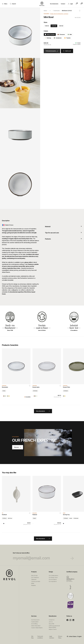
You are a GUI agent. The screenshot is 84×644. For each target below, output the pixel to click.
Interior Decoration (36, 626)
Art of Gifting (34, 624)
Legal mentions (52, 637)
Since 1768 (51, 624)
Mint (70, 34)
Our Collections (35, 577)
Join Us (51, 622)
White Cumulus (50, 34)
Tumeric (67, 38)
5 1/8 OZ (61, 26)
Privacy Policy (60, 637)
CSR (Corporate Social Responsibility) (54, 627)
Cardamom (58, 38)
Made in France (53, 629)
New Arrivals (34, 575)
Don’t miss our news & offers (42, 556)
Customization (35, 622)
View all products (43, 411)
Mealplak (33, 585)
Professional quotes (52, 51)
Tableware (34, 579)
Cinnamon (61, 34)
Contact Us (52, 620)
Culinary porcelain (36, 581)
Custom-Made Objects (37, 628)
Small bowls (57, 11)
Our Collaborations (53, 575)
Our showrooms (54, 4)
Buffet (33, 583)
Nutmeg (48, 38)
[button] (70, 4)
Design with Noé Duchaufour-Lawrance (60, 14)
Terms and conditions (40, 637)
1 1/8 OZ (47, 26)
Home (45, 11)
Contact (63, 4)
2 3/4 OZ (54, 26)
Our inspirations (53, 581)
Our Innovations (53, 579)
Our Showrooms (35, 620)
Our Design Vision (53, 577)
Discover (18, 447)
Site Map (32, 637)
